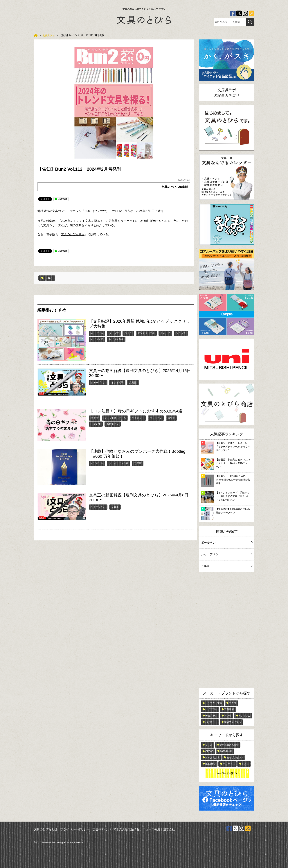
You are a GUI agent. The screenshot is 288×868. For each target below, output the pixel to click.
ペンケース (229, 764)
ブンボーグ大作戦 (119, 463)
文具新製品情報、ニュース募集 (140, 829)
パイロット (138, 418)
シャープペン (98, 382)
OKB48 (209, 751)
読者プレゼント (235, 758)
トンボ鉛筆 (117, 382)
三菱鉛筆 (96, 424)
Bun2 (46, 278)
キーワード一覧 (225, 773)
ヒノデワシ (211, 709)
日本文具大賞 (213, 758)
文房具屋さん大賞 (229, 745)
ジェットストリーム (115, 418)
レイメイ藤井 (116, 339)
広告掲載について (104, 829)
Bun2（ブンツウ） (97, 211)
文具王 (133, 382)
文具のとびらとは (46, 829)
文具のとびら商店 (73, 234)
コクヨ (128, 333)
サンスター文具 (146, 333)
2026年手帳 (226, 751)
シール (209, 745)
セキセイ (165, 333)
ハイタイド (97, 339)
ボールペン (156, 418)
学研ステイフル (233, 722)
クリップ (114, 333)
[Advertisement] (227, 631)
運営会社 (169, 829)
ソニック (181, 333)
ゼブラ (228, 716)
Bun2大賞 (210, 764)
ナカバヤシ (211, 716)
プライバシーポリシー (75, 829)
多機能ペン (113, 424)
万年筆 (171, 418)
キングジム (97, 333)
